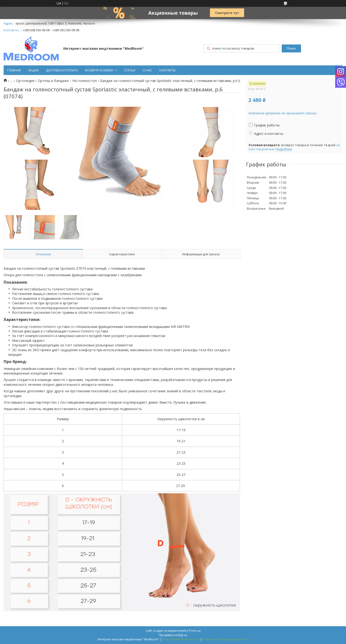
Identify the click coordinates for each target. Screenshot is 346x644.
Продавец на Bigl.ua (173, 635)
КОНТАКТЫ (167, 70)
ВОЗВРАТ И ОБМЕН (99, 70)
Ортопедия (25, 81)
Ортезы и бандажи (53, 81)
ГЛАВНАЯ (14, 70)
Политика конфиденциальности (226, 639)
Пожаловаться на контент (181, 639)
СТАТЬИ (130, 70)
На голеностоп (85, 81)
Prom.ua (195, 631)
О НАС (147, 70)
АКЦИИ (33, 70)
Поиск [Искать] (291, 48)
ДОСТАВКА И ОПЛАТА (62, 70)
